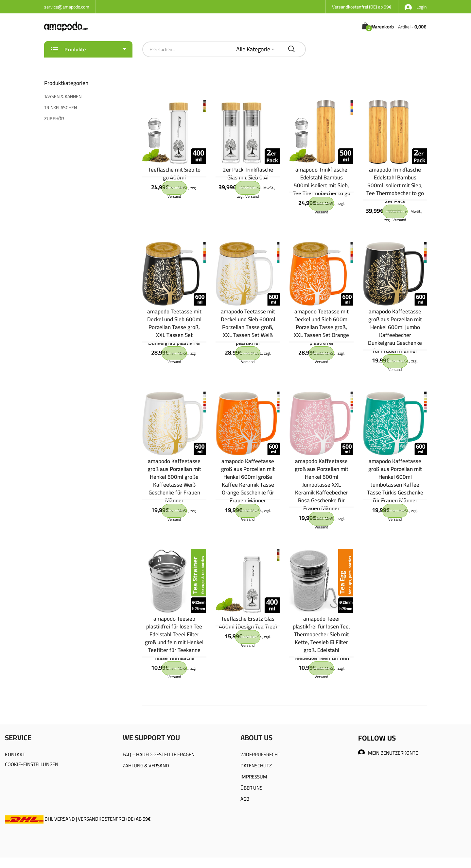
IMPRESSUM (254, 777)
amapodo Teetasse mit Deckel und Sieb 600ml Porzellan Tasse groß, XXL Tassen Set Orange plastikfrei (321, 327)
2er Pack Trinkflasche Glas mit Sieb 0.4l (248, 174)
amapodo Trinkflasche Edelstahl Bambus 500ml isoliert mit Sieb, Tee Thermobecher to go (322, 181)
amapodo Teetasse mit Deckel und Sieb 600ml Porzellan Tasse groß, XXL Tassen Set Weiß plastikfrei (248, 327)
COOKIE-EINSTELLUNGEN (32, 764)
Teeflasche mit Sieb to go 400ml (174, 174)
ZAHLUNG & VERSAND (146, 766)
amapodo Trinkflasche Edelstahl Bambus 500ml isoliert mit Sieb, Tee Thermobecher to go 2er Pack (395, 185)
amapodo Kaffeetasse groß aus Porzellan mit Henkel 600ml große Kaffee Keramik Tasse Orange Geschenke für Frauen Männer (248, 481)
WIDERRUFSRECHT (260, 754)
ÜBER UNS (251, 788)
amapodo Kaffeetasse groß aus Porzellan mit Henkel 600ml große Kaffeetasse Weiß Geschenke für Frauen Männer (174, 481)
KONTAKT (15, 754)
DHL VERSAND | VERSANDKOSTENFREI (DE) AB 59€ (78, 819)
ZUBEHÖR (54, 119)
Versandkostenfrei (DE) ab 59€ (362, 7)
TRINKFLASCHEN (61, 108)
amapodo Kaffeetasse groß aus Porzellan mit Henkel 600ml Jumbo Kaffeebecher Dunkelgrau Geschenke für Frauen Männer (395, 331)
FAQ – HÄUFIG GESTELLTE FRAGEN (159, 754)
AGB (245, 799)
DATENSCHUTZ (256, 766)
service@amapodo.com (67, 7)
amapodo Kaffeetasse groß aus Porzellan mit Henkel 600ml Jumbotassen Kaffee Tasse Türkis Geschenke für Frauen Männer (395, 481)
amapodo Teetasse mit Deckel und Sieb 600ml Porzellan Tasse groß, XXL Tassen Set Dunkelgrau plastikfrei (174, 327)
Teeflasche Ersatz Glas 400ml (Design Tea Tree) (248, 623)
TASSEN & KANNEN (63, 96)
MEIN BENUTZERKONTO (388, 753)
